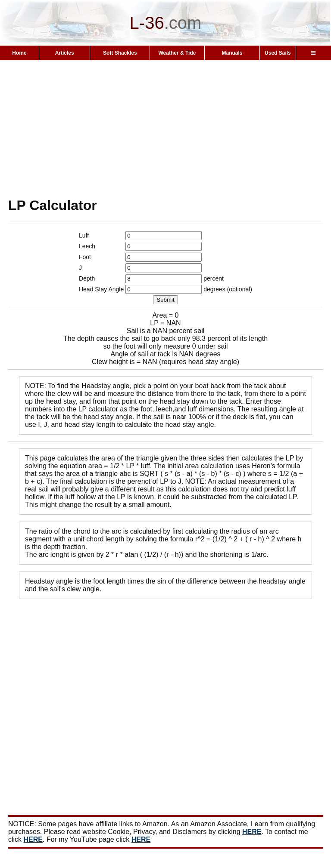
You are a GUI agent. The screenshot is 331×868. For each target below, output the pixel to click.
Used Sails (278, 53)
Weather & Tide (177, 53)
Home (19, 53)
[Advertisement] (165, 128)
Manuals (232, 53)
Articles (65, 53)
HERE (252, 832)
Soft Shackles (120, 53)
